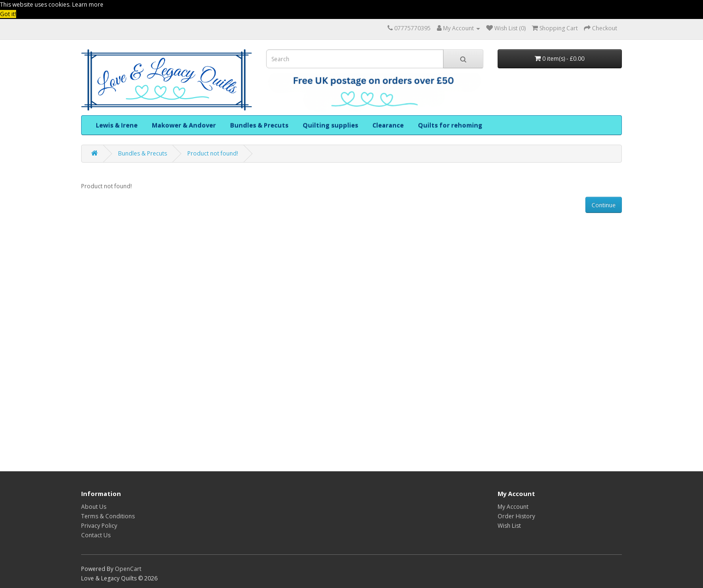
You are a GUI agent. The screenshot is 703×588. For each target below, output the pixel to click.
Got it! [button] (8, 14)
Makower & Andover (184, 125)
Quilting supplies (330, 125)
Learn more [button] (88, 5)
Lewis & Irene (117, 125)
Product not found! (213, 153)
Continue (604, 205)
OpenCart (128, 569)
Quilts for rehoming (450, 125)
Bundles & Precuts (259, 125)
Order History (516, 516)
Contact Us (96, 535)
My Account (513, 507)
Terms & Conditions (108, 516)
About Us (94, 507)
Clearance (388, 125)
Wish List (509, 526)
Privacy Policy (99, 526)
